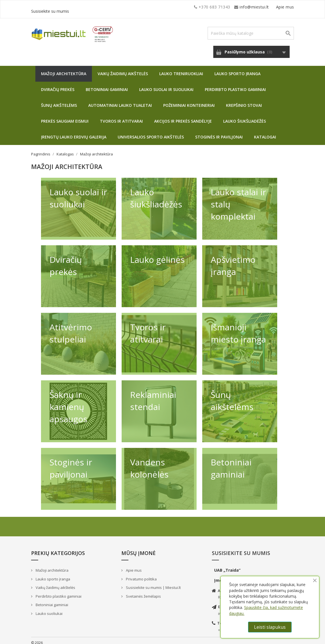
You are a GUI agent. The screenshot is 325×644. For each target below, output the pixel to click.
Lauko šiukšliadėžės (245, 117)
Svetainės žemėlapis (143, 592)
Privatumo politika (141, 575)
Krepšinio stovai (244, 101)
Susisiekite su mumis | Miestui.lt (153, 583)
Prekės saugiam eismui (65, 117)
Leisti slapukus (270, 627)
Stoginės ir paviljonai (219, 133)
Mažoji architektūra (64, 69)
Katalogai (265, 133)
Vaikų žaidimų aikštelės (123, 69)
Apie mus (240, 7)
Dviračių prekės (58, 85)
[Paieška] (251, 29)
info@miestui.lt (88, 7)
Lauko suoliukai (49, 609)
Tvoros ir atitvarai (121, 117)
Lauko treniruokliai (181, 69)
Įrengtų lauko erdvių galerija (74, 133)
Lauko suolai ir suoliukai (166, 85)
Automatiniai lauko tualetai (120, 101)
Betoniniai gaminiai (107, 85)
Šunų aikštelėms (59, 101)
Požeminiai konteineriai (189, 101)
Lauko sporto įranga (237, 69)
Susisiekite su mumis (274, 7)
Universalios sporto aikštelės (151, 133)
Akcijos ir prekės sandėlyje (183, 117)
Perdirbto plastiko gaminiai (235, 85)
